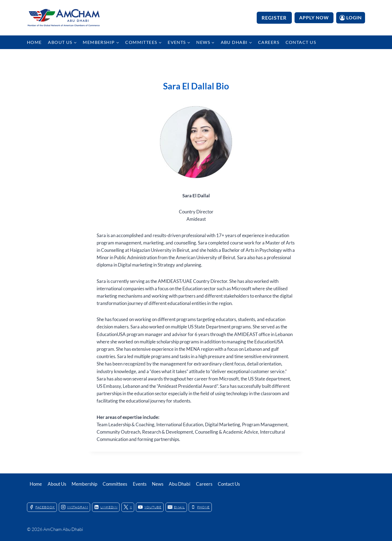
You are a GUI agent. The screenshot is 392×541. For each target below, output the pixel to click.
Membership (84, 484)
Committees (115, 484)
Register (274, 18)
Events (140, 484)
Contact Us (301, 42)
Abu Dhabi (180, 484)
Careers (269, 42)
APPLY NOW (314, 18)
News (158, 484)
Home (34, 42)
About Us (57, 484)
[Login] (351, 18)
